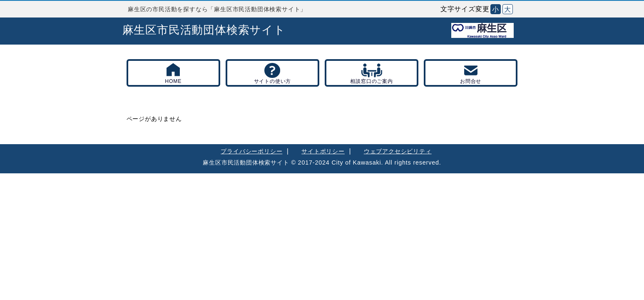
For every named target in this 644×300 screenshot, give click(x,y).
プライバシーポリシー (251, 151)
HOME (173, 81)
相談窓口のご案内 (371, 81)
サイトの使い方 (273, 81)
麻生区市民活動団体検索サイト (204, 30)
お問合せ (471, 81)
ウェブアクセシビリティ (398, 151)
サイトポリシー (323, 151)
